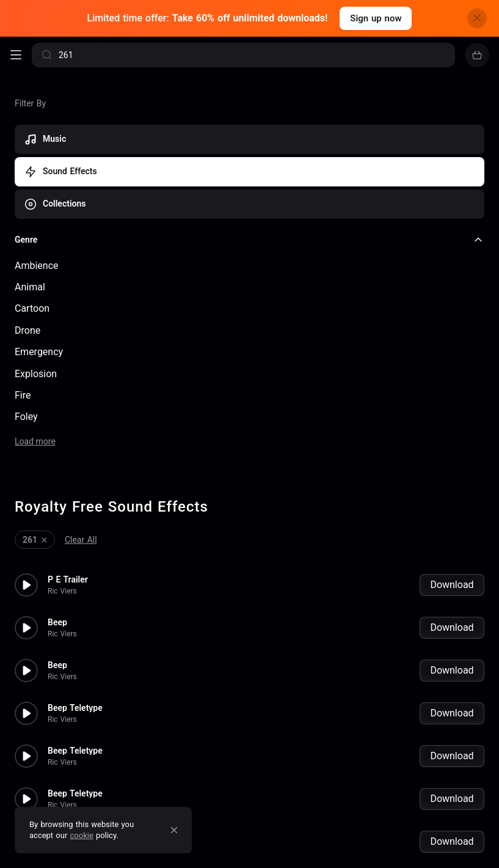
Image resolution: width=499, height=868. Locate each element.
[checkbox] (250, 266)
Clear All (81, 431)
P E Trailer (68, 471)
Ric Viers (62, 482)
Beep (57, 513)
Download (452, 476)
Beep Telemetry (78, 727)
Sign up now (376, 18)
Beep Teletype (75, 599)
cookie (82, 835)
